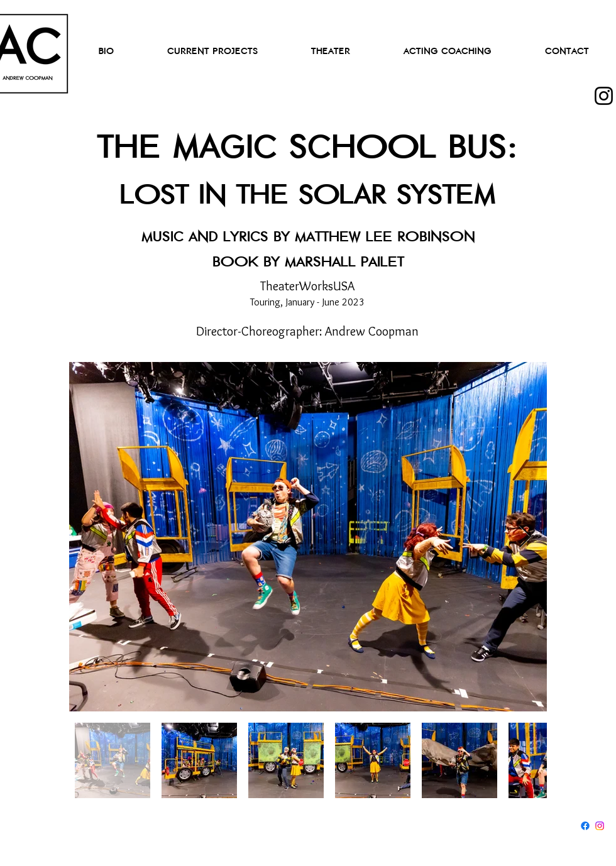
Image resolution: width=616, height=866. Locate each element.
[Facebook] (585, 826)
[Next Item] (525, 537)
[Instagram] (604, 96)
